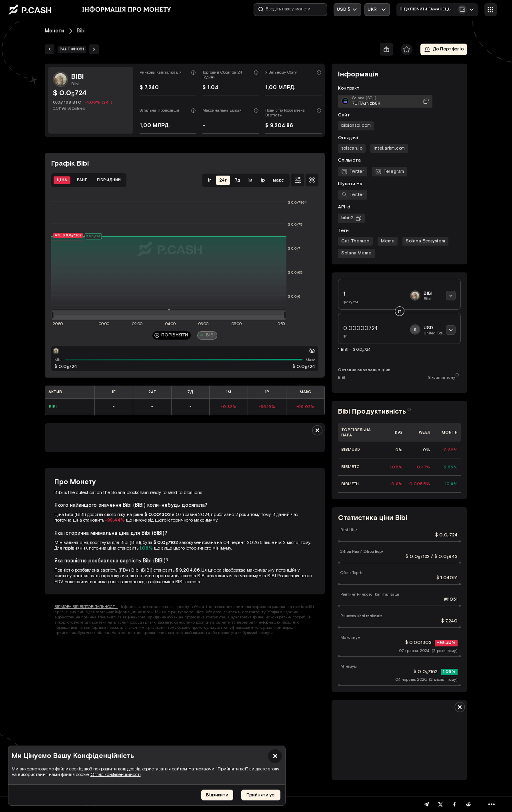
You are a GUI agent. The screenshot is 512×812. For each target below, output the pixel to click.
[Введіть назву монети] (290, 10)
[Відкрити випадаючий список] (377, 10)
